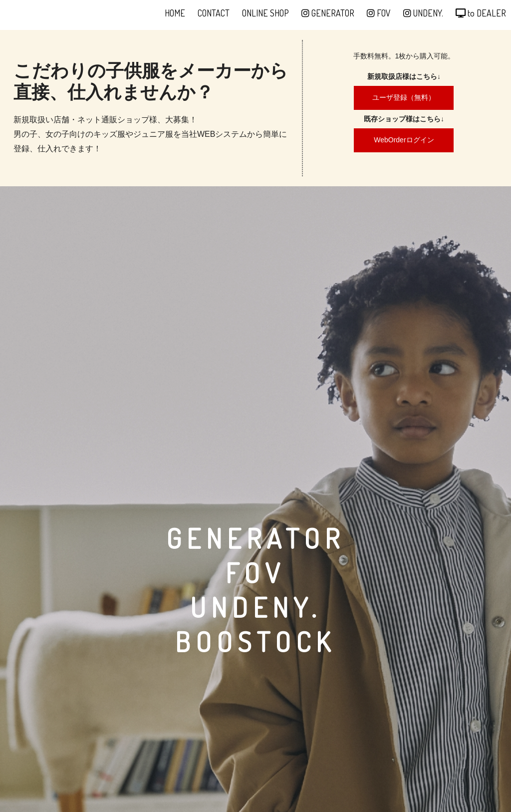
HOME (175, 13)
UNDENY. (423, 13)
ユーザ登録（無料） (404, 97)
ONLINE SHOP (265, 13)
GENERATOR (328, 13)
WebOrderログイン (404, 140)
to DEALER (481, 13)
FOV (379, 13)
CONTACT (214, 13)
